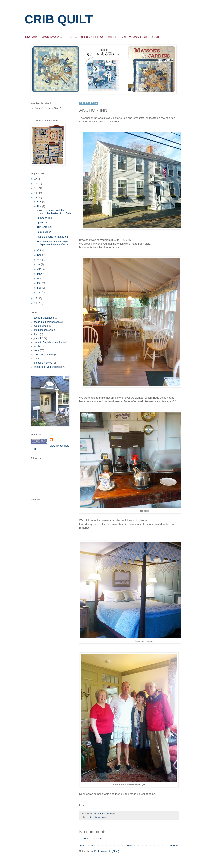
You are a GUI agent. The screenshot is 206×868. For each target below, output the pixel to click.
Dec (40, 202)
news (36, 350)
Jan (40, 292)
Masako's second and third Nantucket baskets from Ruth (54, 212)
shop (36, 359)
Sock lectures (44, 232)
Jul (39, 264)
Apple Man (42, 223)
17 (36, 179)
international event (97, 817)
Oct (39, 250)
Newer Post (87, 846)
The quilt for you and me (47, 367)
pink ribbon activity (44, 355)
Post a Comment (93, 839)
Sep (40, 255)
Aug (40, 260)
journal (37, 338)
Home (130, 846)
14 (36, 193)
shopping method (43, 363)
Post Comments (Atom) (107, 851)
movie (37, 346)
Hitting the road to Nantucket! (52, 237)
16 (36, 184)
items (37, 334)
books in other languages (47, 322)
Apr (39, 278)
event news (40, 326)
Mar (40, 283)
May (40, 274)
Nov (40, 206)
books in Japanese (44, 318)
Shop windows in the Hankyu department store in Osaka (52, 243)
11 (36, 303)
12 (36, 298)
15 (36, 188)
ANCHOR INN (44, 227)
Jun (40, 269)
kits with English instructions (49, 342)
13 (36, 198)
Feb (40, 288)
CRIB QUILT (59, 19)
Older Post (172, 846)
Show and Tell (44, 218)
